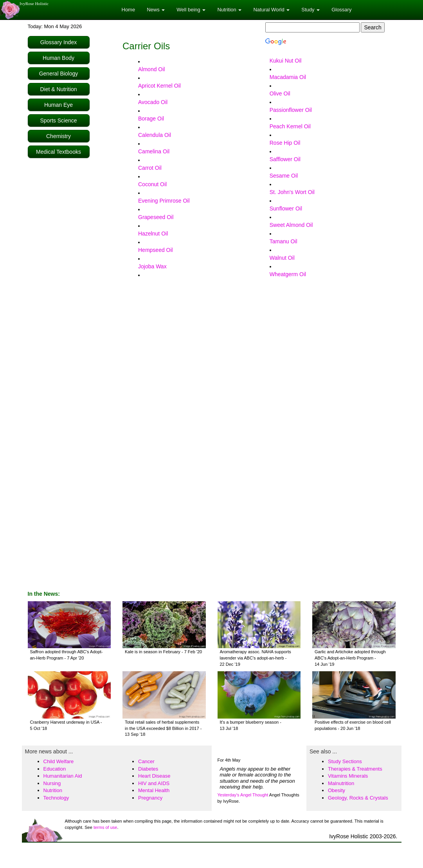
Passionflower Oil (291, 110)
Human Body (58, 58)
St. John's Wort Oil (292, 192)
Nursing (52, 783)
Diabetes (148, 769)
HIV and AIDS (154, 783)
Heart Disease (154, 776)
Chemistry (58, 136)
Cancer (146, 761)
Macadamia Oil (288, 77)
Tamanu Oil (283, 241)
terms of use (105, 827)
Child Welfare (59, 761)
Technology (56, 798)
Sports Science (58, 120)
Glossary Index (58, 42)
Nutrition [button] (229, 10)
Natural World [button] (271, 10)
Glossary (341, 10)
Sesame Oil (284, 176)
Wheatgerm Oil (288, 274)
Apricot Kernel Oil (159, 86)
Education (55, 769)
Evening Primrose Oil (164, 201)
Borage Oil (151, 119)
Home (129, 10)
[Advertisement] (59, 279)
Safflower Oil (285, 159)
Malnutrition (341, 783)
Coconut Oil (152, 184)
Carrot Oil (150, 168)
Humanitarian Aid (63, 776)
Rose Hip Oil (285, 143)
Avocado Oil (153, 102)
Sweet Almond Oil (291, 225)
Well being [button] (191, 10)
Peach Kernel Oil (290, 126)
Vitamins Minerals (348, 776)
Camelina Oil (154, 151)
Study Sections (345, 761)
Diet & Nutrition (58, 89)
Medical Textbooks (58, 152)
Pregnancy (150, 798)
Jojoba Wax (152, 266)
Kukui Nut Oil (286, 61)
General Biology (59, 74)
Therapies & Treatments (355, 769)
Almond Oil (151, 69)
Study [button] (310, 10)
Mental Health (154, 790)
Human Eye (58, 105)
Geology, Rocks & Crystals (358, 798)
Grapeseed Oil (156, 217)
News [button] (156, 10)
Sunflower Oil (286, 208)
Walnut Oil (282, 258)
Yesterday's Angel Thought (243, 795)
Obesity (337, 790)
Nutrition (53, 790)
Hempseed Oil (156, 250)
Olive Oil (280, 93)
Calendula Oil (155, 135)
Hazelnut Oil (153, 234)
